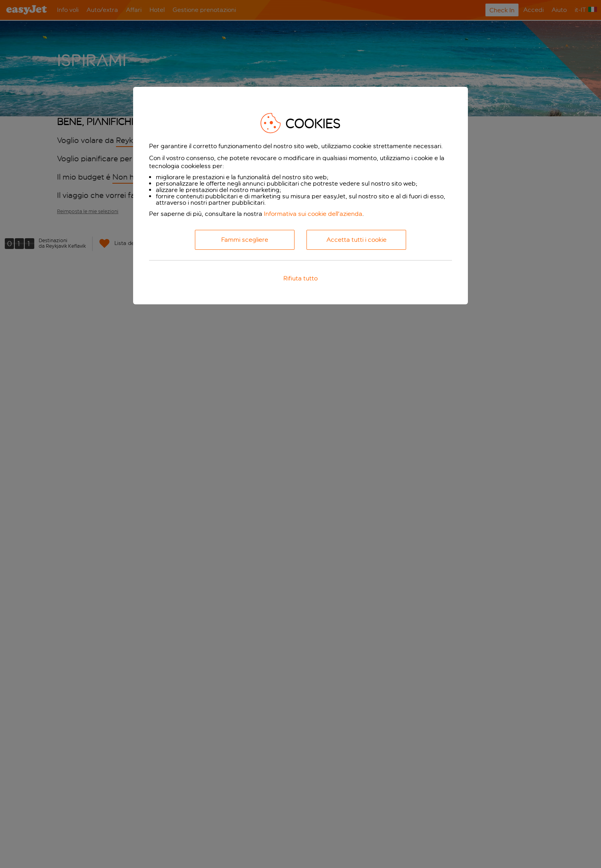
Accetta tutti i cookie (356, 240)
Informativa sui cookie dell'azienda (313, 214)
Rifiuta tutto (300, 278)
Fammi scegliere (245, 240)
